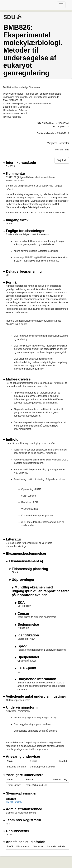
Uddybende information (35, 679)
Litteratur (12, 539)
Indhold (11, 440)
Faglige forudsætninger (24, 231)
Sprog (21, 646)
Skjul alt (62, 160)
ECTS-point (25, 668)
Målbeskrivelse (17, 379)
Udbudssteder (16, 831)
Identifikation (27, 635)
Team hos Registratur (22, 820)
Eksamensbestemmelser (25, 554)
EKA (20, 603)
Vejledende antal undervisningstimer (35, 697)
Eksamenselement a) (24, 561)
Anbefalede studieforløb (24, 842)
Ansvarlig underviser (22, 757)
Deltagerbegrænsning (22, 272)
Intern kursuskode (19, 163)
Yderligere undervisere (23, 775)
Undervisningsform (20, 708)
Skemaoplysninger (20, 793)
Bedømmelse (27, 625)
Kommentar (14, 174)
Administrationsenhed (23, 809)
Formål (10, 283)
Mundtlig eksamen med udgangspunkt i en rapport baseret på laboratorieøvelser (40, 591)
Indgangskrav (16, 220)
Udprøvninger (22, 580)
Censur (22, 614)
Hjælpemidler (27, 657)
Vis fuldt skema (14, 802)
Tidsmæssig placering (29, 569)
